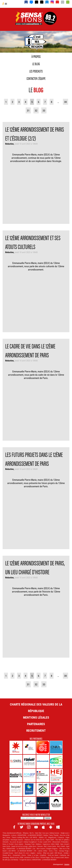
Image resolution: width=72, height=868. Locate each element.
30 (65, 102)
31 (28, 110)
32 (36, 110)
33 (44, 110)
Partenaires (36, 724)
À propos (36, 56)
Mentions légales (36, 717)
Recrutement (36, 730)
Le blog (36, 64)
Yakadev (67, 864)
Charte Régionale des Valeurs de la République (36, 708)
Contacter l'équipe (36, 78)
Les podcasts (36, 71)
